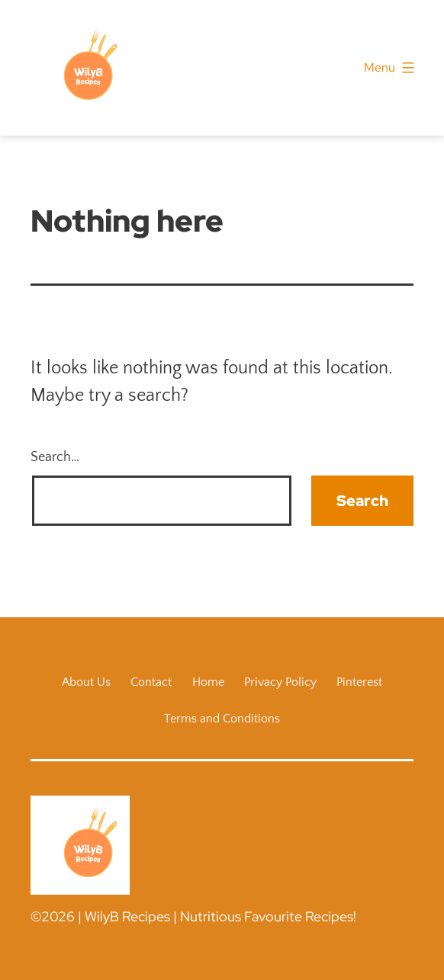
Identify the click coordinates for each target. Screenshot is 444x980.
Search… (55, 457)
